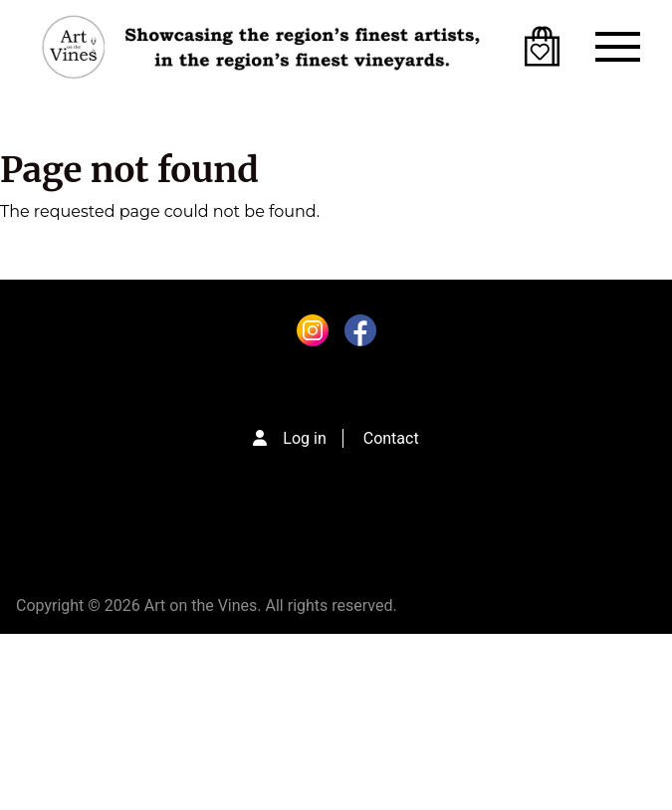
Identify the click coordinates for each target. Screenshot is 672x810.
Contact (391, 438)
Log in (304, 438)
